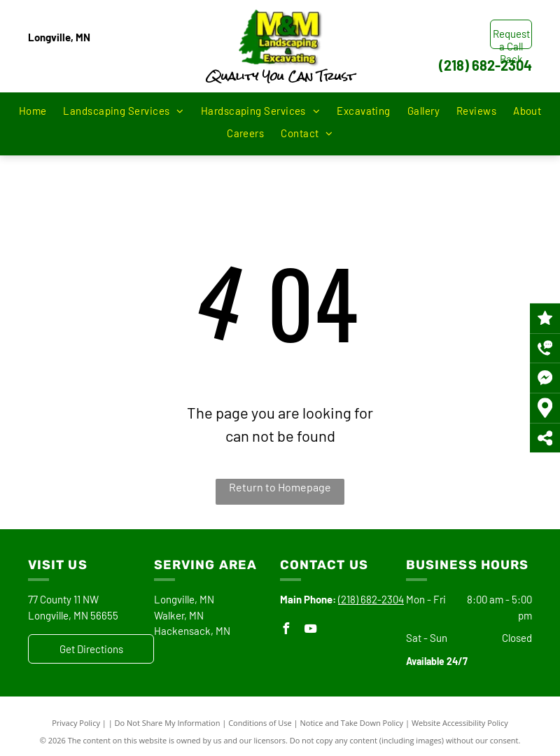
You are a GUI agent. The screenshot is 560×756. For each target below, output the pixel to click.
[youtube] (310, 630)
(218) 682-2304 (485, 65)
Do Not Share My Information (168, 723)
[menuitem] (33, 111)
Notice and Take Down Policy (352, 723)
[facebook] (286, 630)
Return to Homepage (280, 487)
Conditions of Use (260, 723)
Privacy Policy (76, 723)
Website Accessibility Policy (460, 723)
